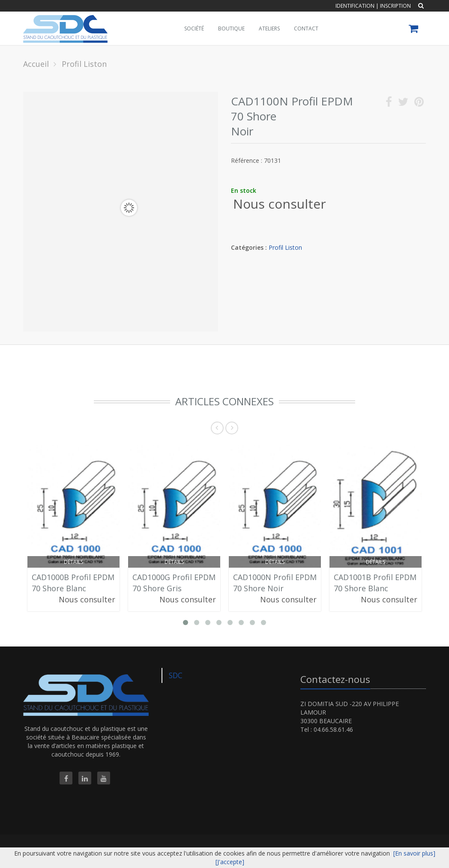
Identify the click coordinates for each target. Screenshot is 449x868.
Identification (355, 6)
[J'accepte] (230, 862)
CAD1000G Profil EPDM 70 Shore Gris (174, 583)
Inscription (395, 6)
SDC (176, 675)
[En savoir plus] (414, 853)
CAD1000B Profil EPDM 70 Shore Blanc (73, 583)
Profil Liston (285, 247)
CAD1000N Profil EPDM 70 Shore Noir (275, 583)
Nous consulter (280, 204)
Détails (73, 562)
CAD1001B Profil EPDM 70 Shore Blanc (375, 583)
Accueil (36, 64)
